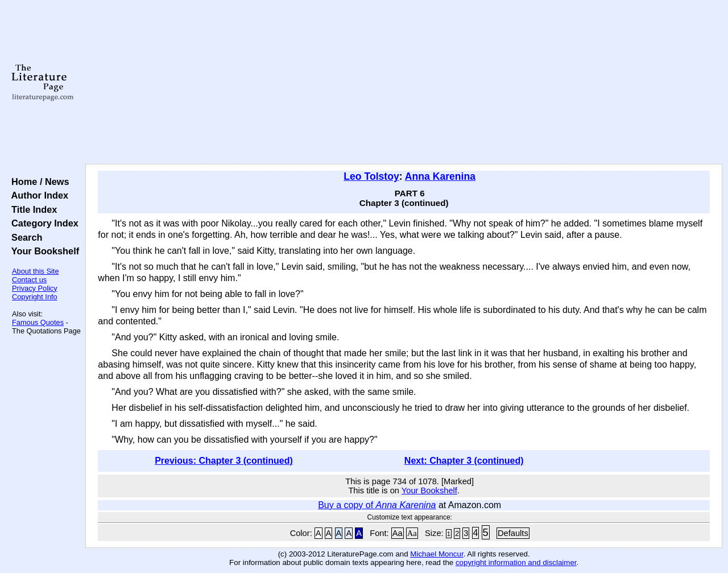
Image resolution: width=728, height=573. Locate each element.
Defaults (513, 533)
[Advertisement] (404, 83)
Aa (398, 533)
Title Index (32, 209)
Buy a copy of (377, 505)
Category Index (42, 223)
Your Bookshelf (43, 251)
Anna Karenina (440, 176)
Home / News (38, 182)
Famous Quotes (38, 322)
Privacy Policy (35, 288)
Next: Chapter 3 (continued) (464, 461)
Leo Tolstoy (371, 176)
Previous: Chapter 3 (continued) (224, 461)
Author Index (37, 195)
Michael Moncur (437, 554)
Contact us (29, 280)
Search (24, 237)
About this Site (36, 271)
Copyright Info (35, 297)
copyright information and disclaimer (516, 562)
